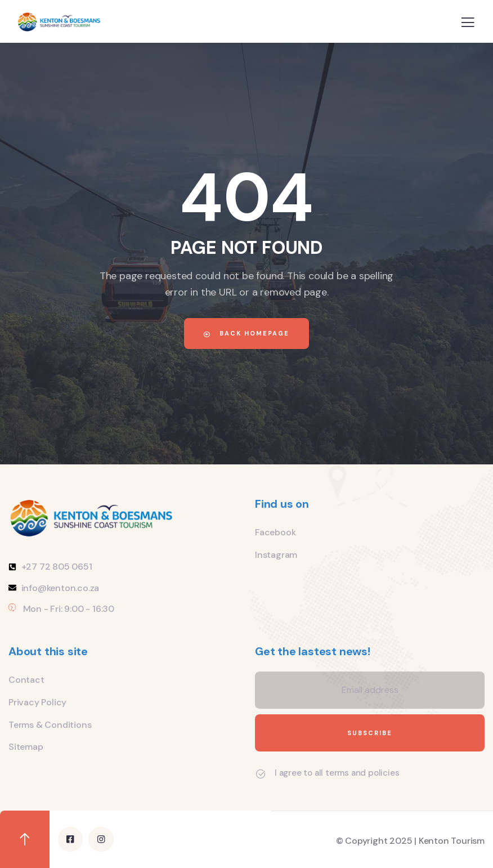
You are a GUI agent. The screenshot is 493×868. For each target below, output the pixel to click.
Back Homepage (246, 333)
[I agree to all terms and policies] (261, 774)
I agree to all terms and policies (337, 773)
